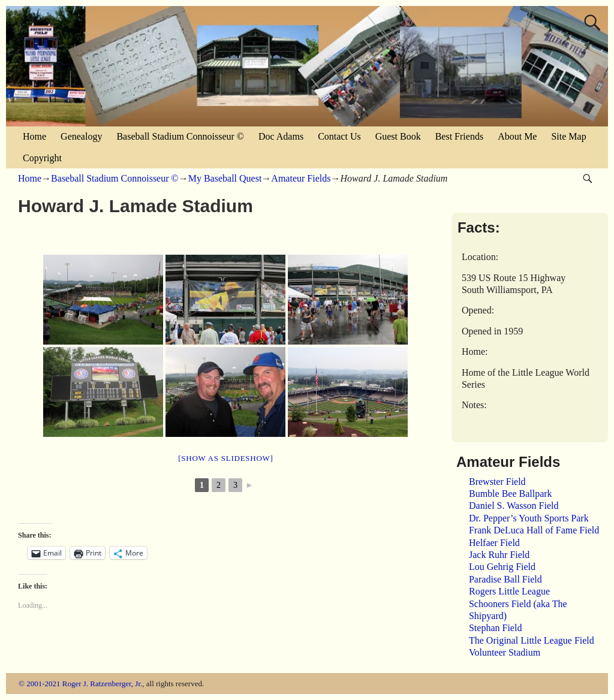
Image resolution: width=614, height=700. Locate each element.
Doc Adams (281, 136)
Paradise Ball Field (505, 579)
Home (34, 136)
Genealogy (81, 136)
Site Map (568, 136)
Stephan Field (495, 628)
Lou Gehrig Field (502, 567)
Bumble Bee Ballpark (511, 494)
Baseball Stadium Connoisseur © (180, 136)
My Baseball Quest (225, 178)
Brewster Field (497, 482)
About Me (517, 136)
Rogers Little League (509, 591)
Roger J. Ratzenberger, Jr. (103, 684)
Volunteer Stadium (505, 652)
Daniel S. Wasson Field (514, 506)
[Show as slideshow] (225, 458)
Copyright (42, 158)
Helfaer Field (494, 543)
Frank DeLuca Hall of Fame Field (534, 530)
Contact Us (339, 136)
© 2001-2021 (39, 684)
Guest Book (398, 136)
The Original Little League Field (532, 640)
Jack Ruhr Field (499, 555)
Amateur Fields (301, 178)
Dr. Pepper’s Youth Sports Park (529, 518)
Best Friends (459, 136)
